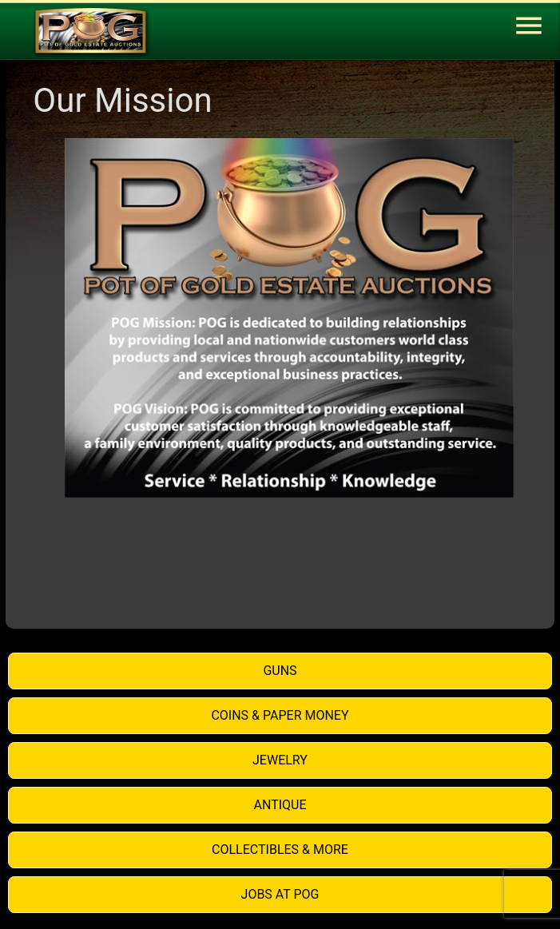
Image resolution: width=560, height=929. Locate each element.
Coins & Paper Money (280, 715)
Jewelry (280, 760)
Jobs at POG (280, 894)
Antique (280, 805)
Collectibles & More (280, 850)
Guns (280, 671)
